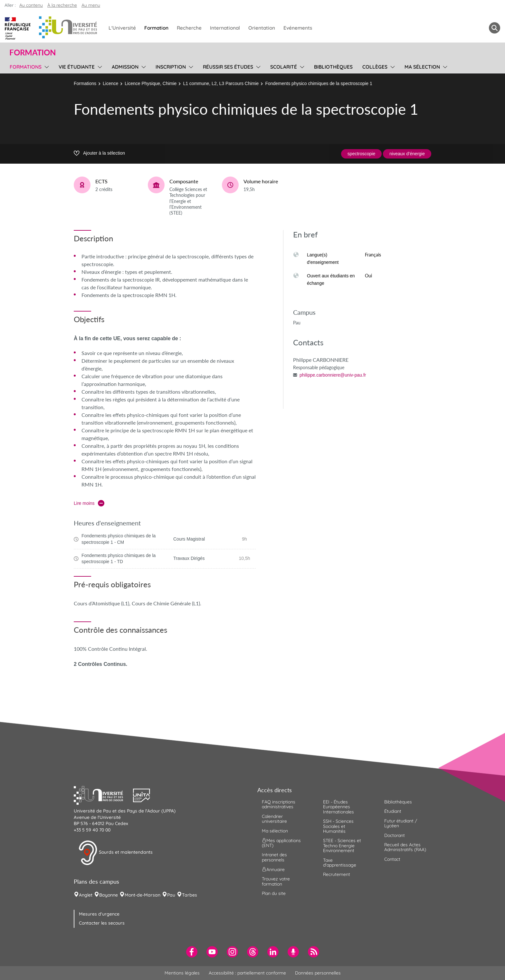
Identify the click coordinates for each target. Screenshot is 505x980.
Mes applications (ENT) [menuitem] (281, 843)
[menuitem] (192, 952)
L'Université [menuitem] (122, 28)
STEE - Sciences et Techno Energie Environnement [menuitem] (342, 845)
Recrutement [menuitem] (337, 874)
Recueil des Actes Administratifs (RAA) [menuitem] (405, 847)
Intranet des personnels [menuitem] (274, 857)
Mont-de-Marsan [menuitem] (143, 895)
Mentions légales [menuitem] (182, 973)
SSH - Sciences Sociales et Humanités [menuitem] (338, 826)
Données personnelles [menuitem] (318, 973)
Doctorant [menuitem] (395, 835)
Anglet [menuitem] (86, 895)
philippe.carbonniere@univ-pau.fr (333, 375)
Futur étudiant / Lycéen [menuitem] (401, 823)
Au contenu (31, 5)
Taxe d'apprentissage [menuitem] (340, 863)
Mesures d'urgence (99, 914)
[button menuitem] (495, 28)
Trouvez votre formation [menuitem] (276, 881)
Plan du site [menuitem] (274, 893)
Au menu (91, 5)
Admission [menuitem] (125, 67)
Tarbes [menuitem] (190, 895)
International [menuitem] (225, 28)
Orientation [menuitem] (262, 28)
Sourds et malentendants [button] (115, 853)
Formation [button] (33, 53)
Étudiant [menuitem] (393, 811)
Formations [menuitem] (26, 67)
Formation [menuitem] (156, 28)
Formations (85, 83)
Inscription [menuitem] (171, 67)
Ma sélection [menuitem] (422, 67)
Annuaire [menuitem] (273, 870)
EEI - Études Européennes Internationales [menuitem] (338, 807)
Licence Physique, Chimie (151, 83)
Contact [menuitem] (392, 859)
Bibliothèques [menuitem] (333, 67)
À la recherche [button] (62, 5)
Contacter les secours (102, 923)
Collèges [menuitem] (375, 67)
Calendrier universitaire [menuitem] (274, 819)
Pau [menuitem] (171, 895)
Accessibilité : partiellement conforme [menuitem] (247, 973)
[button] (103, 795)
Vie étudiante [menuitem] (77, 67)
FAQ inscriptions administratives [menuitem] (279, 804)
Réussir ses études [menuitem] (228, 67)
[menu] (46, 66)
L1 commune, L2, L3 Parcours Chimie (221, 83)
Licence (110, 83)
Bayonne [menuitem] (109, 895)
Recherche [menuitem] (189, 28)
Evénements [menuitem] (298, 28)
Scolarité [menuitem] (284, 67)
